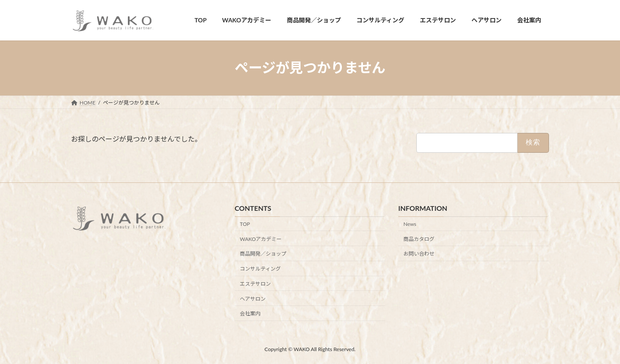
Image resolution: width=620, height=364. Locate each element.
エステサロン (255, 284)
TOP (245, 224)
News (410, 224)
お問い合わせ (419, 254)
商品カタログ (419, 239)
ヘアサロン (253, 298)
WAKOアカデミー (261, 239)
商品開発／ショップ (263, 254)
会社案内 (250, 313)
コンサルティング (260, 269)
